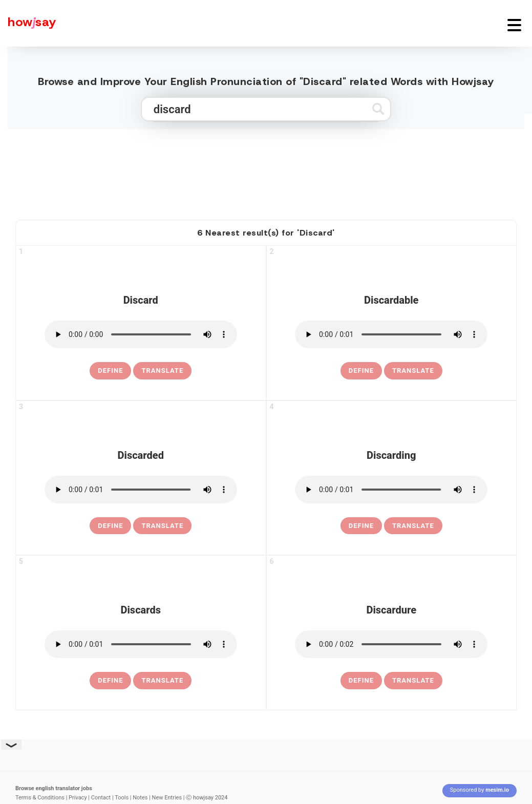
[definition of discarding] (361, 526)
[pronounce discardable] (391, 334)
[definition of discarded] (110, 526)
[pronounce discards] (141, 644)
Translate (162, 371)
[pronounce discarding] (391, 490)
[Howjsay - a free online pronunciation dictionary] (28, 23)
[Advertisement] (266, 170)
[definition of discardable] (361, 371)
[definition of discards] (110, 681)
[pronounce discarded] (141, 490)
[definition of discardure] (361, 681)
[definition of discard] (110, 371)
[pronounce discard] (141, 334)
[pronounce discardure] (391, 644)
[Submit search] (378, 109)
